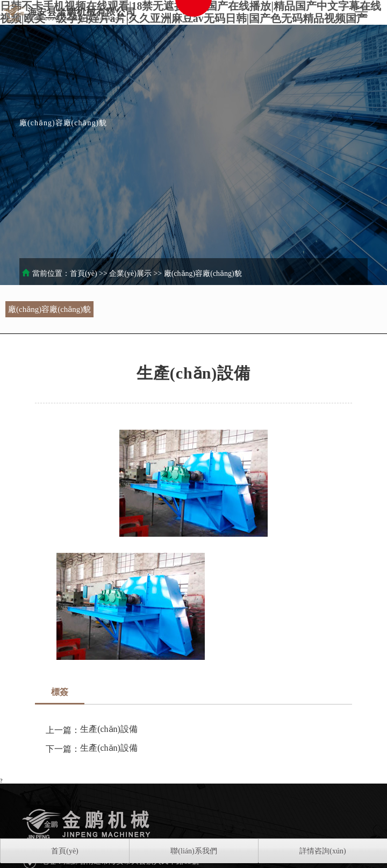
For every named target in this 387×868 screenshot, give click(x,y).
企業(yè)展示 (130, 273)
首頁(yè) (84, 273)
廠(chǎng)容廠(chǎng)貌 (203, 273)
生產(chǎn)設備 (109, 729)
